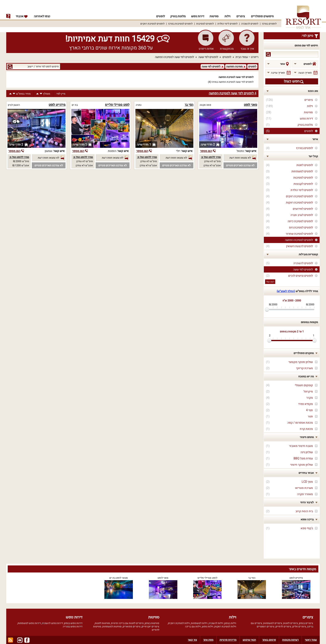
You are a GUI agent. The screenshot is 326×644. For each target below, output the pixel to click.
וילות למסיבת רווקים (179, 623)
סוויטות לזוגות (102, 623)
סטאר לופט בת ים (119, 578)
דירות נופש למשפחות (29, 623)
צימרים (241, 16)
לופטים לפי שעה (208, 57)
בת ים (75, 105)
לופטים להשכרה (250, 24)
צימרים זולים (299, 627)
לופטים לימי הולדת (227, 24)
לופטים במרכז (269, 24)
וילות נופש (208, 627)
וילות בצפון (230, 623)
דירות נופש (197, 16)
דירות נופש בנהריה (73, 627)
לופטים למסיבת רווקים (152, 24)
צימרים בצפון (306, 623)
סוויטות (214, 16)
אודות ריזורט (206, 49)
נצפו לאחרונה (42, 16)
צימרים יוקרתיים (150, 627)
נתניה (139, 105)
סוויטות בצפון (152, 623)
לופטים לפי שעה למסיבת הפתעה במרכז (233, 82)
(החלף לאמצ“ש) (286, 291)
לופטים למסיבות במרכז (180, 24)
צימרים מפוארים (132, 627)
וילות (227, 16)
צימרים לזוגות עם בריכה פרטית (127, 623)
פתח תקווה (205, 105)
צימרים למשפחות (273, 623)
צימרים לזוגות (291, 623)
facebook (27, 640)
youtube (20, 640)
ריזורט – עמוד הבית (247, 57)
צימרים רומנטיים (266, 627)
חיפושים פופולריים (262, 16)
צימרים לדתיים (283, 627)
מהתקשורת (227, 49)
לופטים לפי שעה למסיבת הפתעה (174, 57)
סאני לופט (251, 105)
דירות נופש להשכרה (52, 623)
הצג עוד (270, 282)
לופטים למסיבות (205, 24)
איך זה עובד (247, 49)
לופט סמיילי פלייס (117, 105)
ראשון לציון (14, 105)
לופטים (159, 16)
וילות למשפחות (199, 623)
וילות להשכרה (216, 623)
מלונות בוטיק (177, 16)
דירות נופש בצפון (73, 623)
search (268, 54)
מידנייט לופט (57, 105)
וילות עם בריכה (193, 627)
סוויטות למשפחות (112, 627)
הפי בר (189, 105)
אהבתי (22, 16)
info (8, 16)
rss (10, 640)
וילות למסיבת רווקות (225, 627)
